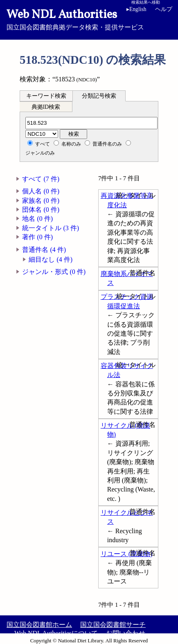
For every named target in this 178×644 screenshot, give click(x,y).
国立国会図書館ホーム (39, 625)
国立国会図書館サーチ (113, 625)
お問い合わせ (126, 633)
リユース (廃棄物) (127, 554)
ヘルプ (164, 9)
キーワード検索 (46, 96)
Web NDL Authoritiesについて (56, 633)
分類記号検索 (99, 96)
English (138, 9)
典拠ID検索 (46, 107)
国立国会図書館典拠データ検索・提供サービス (89, 19)
